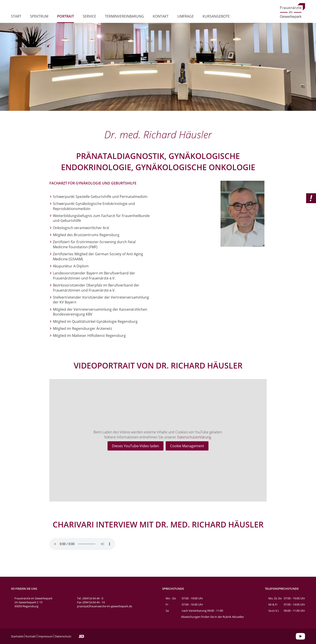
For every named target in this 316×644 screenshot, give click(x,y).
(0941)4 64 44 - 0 (93, 598)
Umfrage (186, 17)
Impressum (45, 636)
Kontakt (161, 17)
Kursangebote (216, 17)
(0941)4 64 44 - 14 (94, 602)
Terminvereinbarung (124, 17)
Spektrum (39, 17)
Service (89, 17)
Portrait (66, 17)
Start (16, 17)
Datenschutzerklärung (194, 437)
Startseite (17, 636)
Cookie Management (187, 446)
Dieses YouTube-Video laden (136, 446)
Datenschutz (63, 636)
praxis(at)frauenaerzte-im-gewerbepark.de (105, 606)
